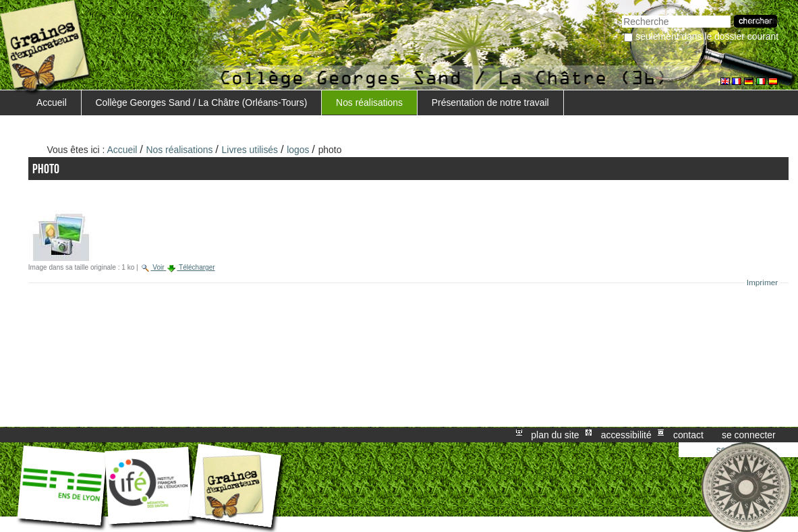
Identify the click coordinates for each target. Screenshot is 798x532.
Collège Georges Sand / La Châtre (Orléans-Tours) (202, 102)
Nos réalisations (369, 102)
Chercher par (622, 14)
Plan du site (555, 435)
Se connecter (749, 435)
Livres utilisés (250, 150)
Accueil (52, 102)
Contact (688, 435)
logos (298, 150)
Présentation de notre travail (490, 102)
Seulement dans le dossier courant (707, 36)
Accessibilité (626, 435)
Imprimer (763, 283)
